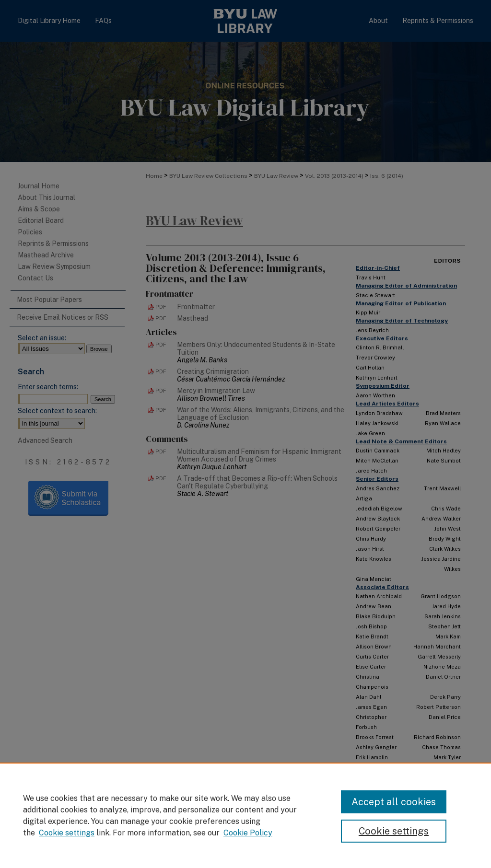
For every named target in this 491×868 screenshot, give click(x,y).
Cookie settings (67, 833)
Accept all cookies (394, 802)
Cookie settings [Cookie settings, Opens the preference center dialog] (394, 831)
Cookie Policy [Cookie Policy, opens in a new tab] (248, 833)
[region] (245, 815)
